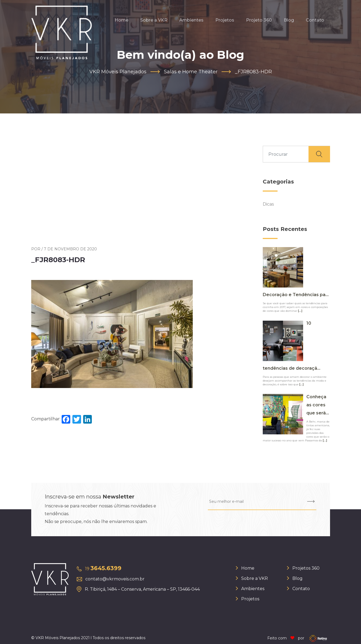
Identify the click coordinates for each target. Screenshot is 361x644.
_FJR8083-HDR (58, 260)
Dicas (268, 204)
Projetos (225, 20)
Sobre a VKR (154, 20)
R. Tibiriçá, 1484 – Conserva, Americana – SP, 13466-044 (142, 589)
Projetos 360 (306, 568)
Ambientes (191, 20)
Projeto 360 (259, 20)
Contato (315, 20)
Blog (289, 20)
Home (122, 20)
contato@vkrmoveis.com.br (115, 579)
